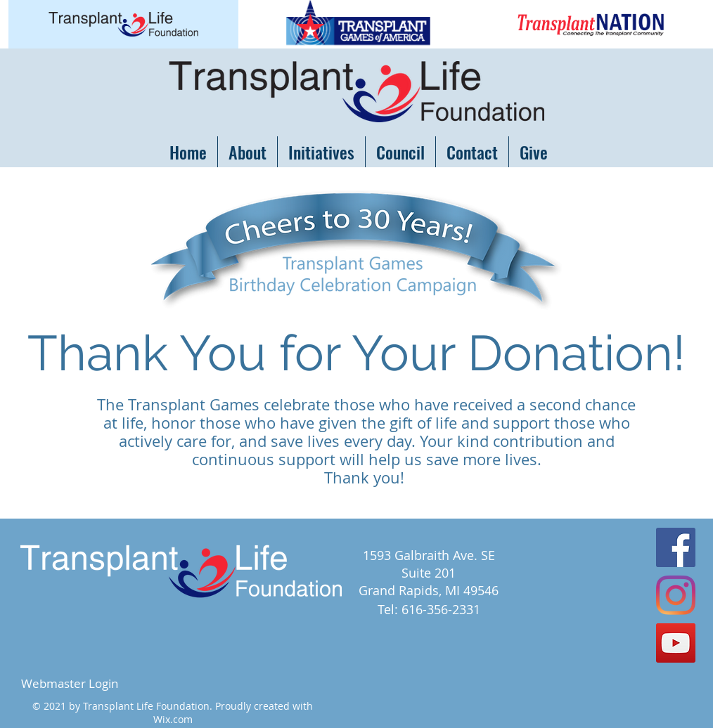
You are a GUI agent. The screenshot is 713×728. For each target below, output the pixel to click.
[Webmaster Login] (69, 684)
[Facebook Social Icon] (676, 547)
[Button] (123, 24)
